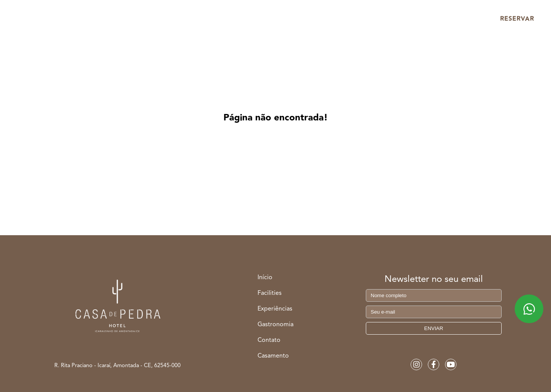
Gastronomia (329, 19)
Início (82, 19)
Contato (269, 340)
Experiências (262, 19)
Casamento (395, 19)
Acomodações (140, 19)
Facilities (203, 19)
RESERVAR (517, 19)
